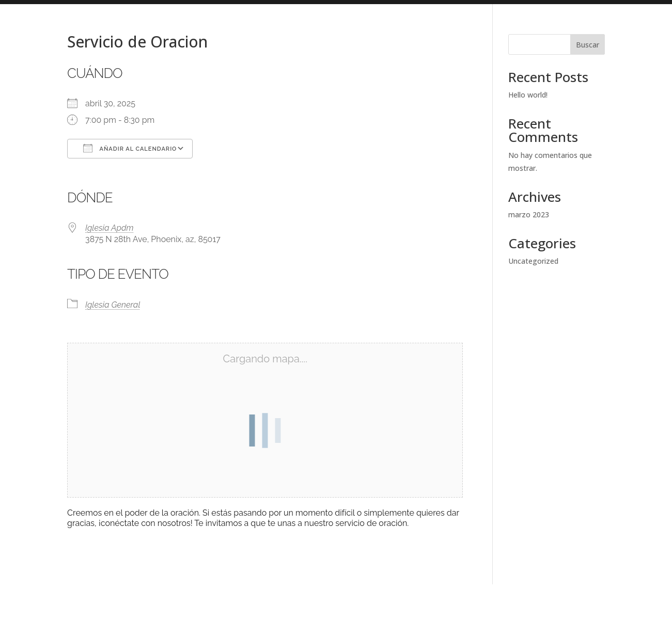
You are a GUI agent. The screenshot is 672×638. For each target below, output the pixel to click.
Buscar (588, 45)
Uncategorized (533, 261)
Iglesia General (113, 305)
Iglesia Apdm (110, 228)
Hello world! (528, 95)
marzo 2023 (529, 214)
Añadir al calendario (130, 148)
